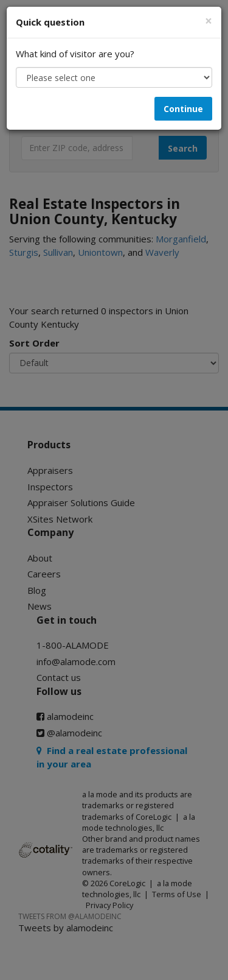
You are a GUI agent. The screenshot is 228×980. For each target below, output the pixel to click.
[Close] (209, 21)
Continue (183, 109)
